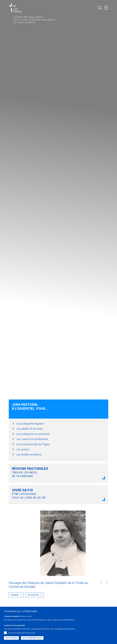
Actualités (33, 595)
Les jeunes (23, 449)
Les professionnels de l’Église (33, 444)
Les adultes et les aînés (30, 429)
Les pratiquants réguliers (30, 424)
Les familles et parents (29, 454)
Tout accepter (11, 638)
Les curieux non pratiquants (32, 439)
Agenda (15, 595)
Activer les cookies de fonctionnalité (22, 633)
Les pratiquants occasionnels (33, 434)
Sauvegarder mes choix (32, 638)
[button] (102, 583)
